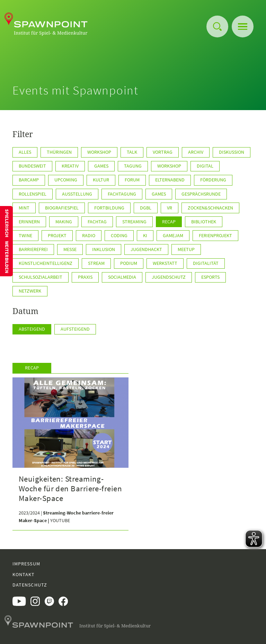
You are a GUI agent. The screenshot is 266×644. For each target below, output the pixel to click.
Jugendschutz (169, 277)
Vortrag (163, 152)
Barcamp (29, 180)
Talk (132, 152)
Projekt (57, 235)
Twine (25, 235)
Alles (25, 152)
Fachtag (97, 222)
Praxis (85, 277)
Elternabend (170, 180)
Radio (89, 235)
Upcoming (66, 180)
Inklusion (104, 249)
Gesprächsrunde (201, 194)
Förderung (213, 180)
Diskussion (232, 152)
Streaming (134, 222)
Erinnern (29, 222)
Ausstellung (77, 194)
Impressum (26, 564)
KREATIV (70, 166)
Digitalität (206, 263)
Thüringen (59, 152)
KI (145, 235)
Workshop (99, 152)
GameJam (173, 235)
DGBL (146, 208)
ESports (210, 277)
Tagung (133, 166)
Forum (132, 180)
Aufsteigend (75, 329)
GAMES (101, 166)
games (159, 194)
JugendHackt (146, 249)
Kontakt (24, 574)
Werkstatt (165, 263)
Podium (129, 263)
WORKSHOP (169, 166)
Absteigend (32, 329)
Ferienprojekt (215, 235)
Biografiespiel (62, 208)
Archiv (196, 152)
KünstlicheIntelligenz (46, 263)
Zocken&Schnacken (210, 208)
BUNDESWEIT (32, 166)
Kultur (101, 180)
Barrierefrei (33, 249)
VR (170, 208)
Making (64, 222)
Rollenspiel (33, 194)
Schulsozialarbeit (41, 277)
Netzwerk (30, 291)
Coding (119, 235)
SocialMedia (122, 277)
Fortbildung (109, 208)
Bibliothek (204, 222)
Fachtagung (122, 194)
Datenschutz (30, 585)
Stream (96, 263)
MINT (24, 208)
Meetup (186, 249)
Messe (70, 249)
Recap (169, 222)
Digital (205, 166)
